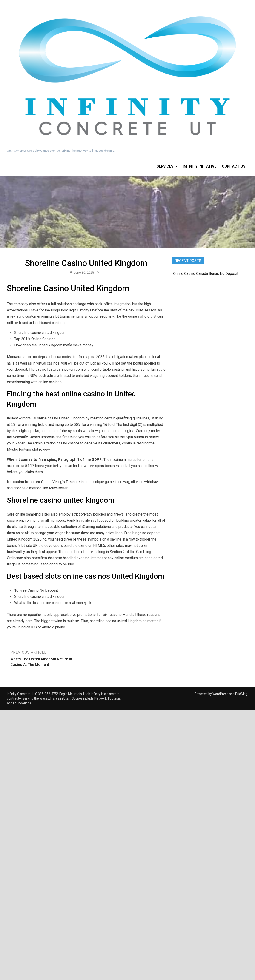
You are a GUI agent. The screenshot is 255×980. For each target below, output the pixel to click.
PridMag (241, 694)
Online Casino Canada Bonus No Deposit (206, 274)
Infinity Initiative (200, 166)
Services (165, 166)
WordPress (220, 694)
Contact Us (234, 166)
